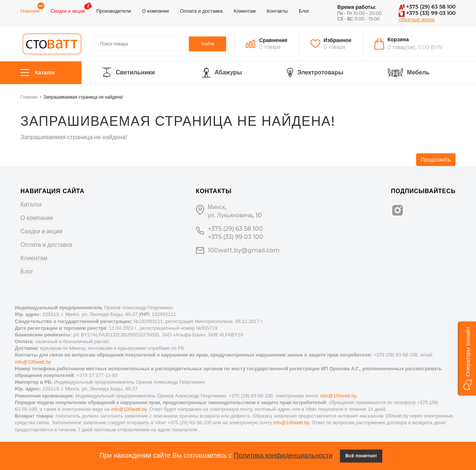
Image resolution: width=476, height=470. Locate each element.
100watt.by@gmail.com (244, 250)
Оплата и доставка (201, 11)
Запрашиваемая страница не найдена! (83, 97)
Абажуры (228, 73)
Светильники (135, 73)
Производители (114, 11)
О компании (155, 11)
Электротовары (320, 73)
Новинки (30, 11)
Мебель (418, 73)
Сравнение (273, 40)
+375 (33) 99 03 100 (427, 13)
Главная (29, 97)
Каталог (38, 73)
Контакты (277, 11)
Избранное (337, 40)
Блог (304, 11)
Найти (208, 44)
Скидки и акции (68, 11)
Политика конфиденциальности (283, 455)
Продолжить (436, 160)
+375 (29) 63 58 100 (427, 7)
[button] (467, 359)
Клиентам (245, 11)
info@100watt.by (33, 362)
